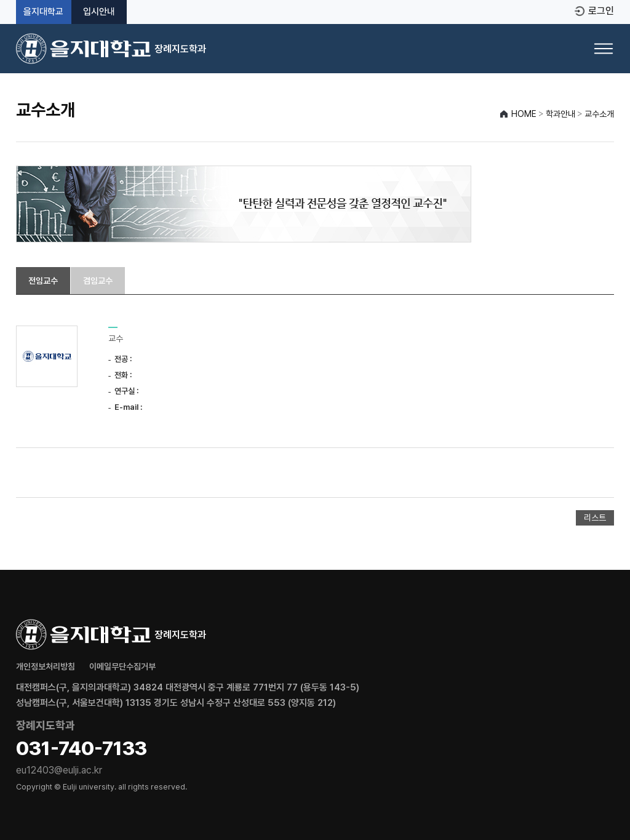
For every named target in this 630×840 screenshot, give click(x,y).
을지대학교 (43, 12)
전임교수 (43, 281)
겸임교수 (98, 281)
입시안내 (99, 12)
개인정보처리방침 (46, 666)
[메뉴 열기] (604, 49)
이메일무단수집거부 (122, 666)
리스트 (595, 518)
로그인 (601, 11)
